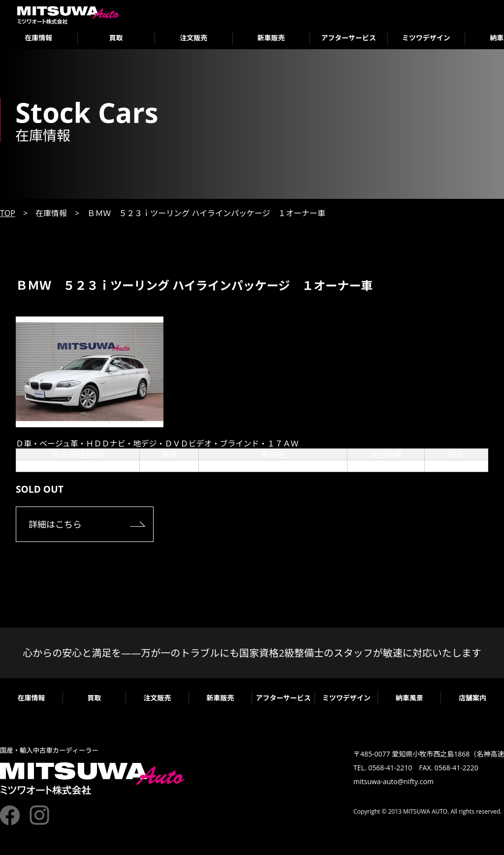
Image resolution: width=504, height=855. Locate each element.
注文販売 (193, 38)
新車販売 (271, 38)
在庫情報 (38, 38)
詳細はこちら (55, 524)
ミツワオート (68, 15)
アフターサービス (348, 38)
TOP (8, 213)
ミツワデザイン (426, 38)
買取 (116, 38)
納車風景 (409, 698)
